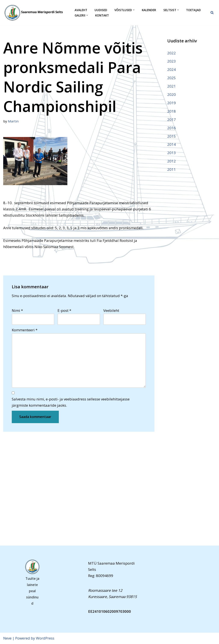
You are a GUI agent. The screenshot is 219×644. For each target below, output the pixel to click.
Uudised (101, 10)
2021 (172, 86)
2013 (172, 153)
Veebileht (111, 310)
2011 (172, 169)
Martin (13, 121)
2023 (172, 61)
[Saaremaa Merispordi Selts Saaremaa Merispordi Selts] (35, 13)
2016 (172, 128)
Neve (7, 638)
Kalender (149, 10)
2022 (172, 53)
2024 (172, 69)
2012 (172, 161)
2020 (172, 94)
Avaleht (81, 10)
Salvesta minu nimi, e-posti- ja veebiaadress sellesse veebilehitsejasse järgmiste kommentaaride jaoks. (71, 402)
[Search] (212, 13)
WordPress (45, 638)
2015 (172, 136)
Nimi (17, 310)
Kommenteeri (25, 330)
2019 (172, 103)
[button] (134, 10)
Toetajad (193, 10)
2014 (172, 144)
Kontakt (102, 15)
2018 (172, 111)
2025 (172, 78)
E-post (64, 310)
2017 (172, 120)
